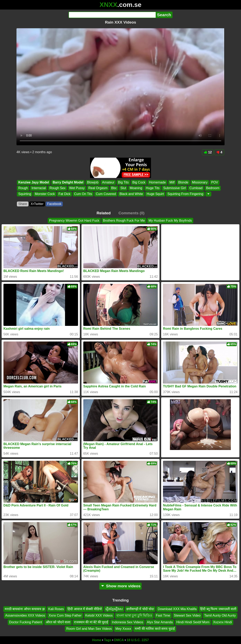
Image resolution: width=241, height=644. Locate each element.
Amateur (108, 182)
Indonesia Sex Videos (127, 622)
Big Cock (139, 182)
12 (208, 152)
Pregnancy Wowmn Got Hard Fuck (74, 221)
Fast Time (163, 615)
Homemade (157, 182)
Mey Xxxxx (123, 629)
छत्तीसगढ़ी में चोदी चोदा (140, 609)
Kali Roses (56, 609)
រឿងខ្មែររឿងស (114, 609)
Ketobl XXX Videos (99, 615)
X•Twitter (37, 204)
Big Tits (123, 182)
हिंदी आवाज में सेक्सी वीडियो (85, 609)
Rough (23, 188)
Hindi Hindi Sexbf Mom (193, 622)
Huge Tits (153, 188)
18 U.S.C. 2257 (138, 640)
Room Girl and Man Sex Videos (89, 629)
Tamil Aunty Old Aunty (220, 615)
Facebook (54, 204)
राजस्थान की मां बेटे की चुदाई (91, 622)
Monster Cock (45, 194)
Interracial (39, 188)
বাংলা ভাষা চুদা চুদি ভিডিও (134, 615)
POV (215, 182)
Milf (172, 182)
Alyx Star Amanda (160, 622)
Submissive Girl (174, 188)
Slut (123, 188)
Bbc (114, 188)
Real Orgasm (98, 188)
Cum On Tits (83, 194)
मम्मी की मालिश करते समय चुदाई (155, 629)
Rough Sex (57, 188)
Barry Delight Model (68, 182)
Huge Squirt (155, 194)
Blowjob (93, 182)
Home (97, 640)
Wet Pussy (77, 188)
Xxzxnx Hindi (223, 622)
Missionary (200, 182)
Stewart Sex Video (187, 615)
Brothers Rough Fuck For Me (124, 221)
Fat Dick (65, 194)
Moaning (136, 188)
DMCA (119, 640)
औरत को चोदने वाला (58, 622)
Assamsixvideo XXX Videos (25, 615)
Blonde (183, 182)
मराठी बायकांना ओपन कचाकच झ (25, 609)
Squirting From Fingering (185, 194)
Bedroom (213, 188)
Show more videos (121, 586)
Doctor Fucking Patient (26, 622)
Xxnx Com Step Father (65, 615)
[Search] (112, 15)
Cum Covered (106, 194)
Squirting (25, 194)
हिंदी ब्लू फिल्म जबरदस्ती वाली (218, 609)
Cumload (196, 188)
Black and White (131, 194)
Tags (108, 640)
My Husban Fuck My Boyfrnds (170, 221)
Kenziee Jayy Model (34, 182)
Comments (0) (131, 213)
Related (104, 213)
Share (23, 204)
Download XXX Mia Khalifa (177, 609)
